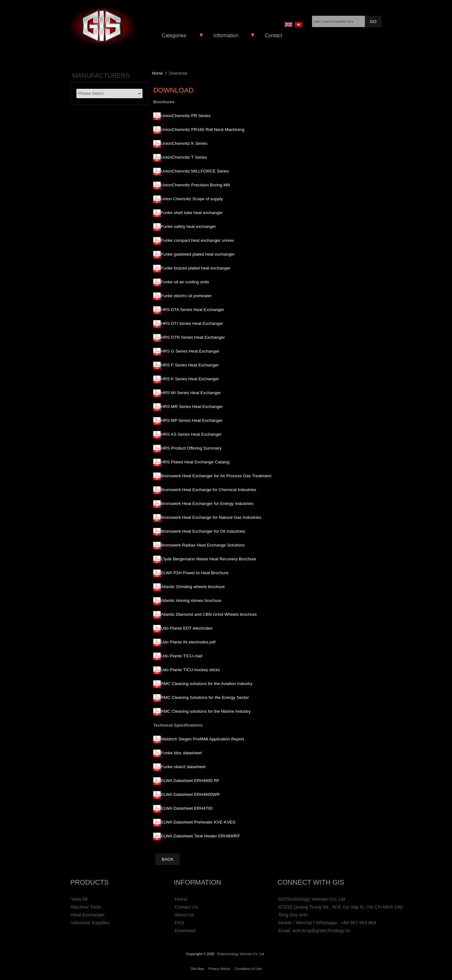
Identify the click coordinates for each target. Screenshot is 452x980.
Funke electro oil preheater (186, 296)
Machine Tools (86, 907)
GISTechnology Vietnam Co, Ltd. (312, 899)
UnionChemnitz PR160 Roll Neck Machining (203, 130)
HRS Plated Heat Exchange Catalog (195, 462)
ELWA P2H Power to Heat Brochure (195, 573)
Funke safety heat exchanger (188, 227)
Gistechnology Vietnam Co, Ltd (241, 954)
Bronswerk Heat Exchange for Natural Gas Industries (211, 517)
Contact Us (186, 907)
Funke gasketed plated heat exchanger (198, 254)
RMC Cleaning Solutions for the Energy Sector (205, 697)
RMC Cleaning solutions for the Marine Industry (206, 711)
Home (157, 73)
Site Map (197, 969)
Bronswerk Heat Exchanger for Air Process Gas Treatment (216, 476)
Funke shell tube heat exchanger (192, 213)
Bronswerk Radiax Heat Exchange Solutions (203, 545)
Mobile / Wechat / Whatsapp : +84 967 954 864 (327, 923)
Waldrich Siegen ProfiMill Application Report (202, 739)
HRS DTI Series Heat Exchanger (192, 323)
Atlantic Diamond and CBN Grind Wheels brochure (209, 614)
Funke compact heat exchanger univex (198, 240)
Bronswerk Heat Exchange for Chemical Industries (209, 490)
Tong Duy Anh (293, 915)
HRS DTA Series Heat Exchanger (192, 310)
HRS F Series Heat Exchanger (190, 365)
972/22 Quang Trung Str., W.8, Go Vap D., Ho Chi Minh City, (341, 907)
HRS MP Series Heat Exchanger (192, 420)
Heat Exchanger (88, 915)
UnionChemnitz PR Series (186, 116)
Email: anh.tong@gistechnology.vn (314, 930)
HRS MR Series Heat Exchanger (192, 407)
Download (185, 930)
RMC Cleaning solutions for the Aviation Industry (206, 684)
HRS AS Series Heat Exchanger (191, 434)
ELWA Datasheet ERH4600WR (190, 794)
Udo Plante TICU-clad (181, 656)
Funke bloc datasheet (181, 753)
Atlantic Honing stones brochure (191, 600)
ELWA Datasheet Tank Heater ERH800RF (200, 836)
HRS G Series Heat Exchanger (190, 351)
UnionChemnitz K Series (184, 143)
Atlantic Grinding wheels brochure (193, 587)
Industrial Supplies (90, 923)
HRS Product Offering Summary (191, 448)
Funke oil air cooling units (185, 282)
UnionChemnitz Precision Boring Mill (195, 185)
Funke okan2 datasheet (183, 767)
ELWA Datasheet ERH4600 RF (190, 781)
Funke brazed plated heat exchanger (195, 268)
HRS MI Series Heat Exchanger (191, 393)
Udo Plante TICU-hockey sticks (190, 670)
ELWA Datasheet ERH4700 (187, 808)
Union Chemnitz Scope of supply (192, 199)
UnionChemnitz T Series (184, 157)
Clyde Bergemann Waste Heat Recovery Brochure (208, 559)
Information (226, 35)
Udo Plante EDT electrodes (187, 628)
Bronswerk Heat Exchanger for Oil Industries (203, 531)
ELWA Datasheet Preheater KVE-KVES (198, 822)
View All (79, 899)
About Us (184, 915)
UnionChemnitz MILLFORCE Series (195, 171)
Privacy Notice (219, 969)
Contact (273, 35)
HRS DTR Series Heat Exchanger (193, 337)
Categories (174, 35)
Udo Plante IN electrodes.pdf (188, 642)
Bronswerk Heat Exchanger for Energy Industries (207, 504)
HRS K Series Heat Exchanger (190, 379)
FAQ (179, 923)
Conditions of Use (248, 969)
